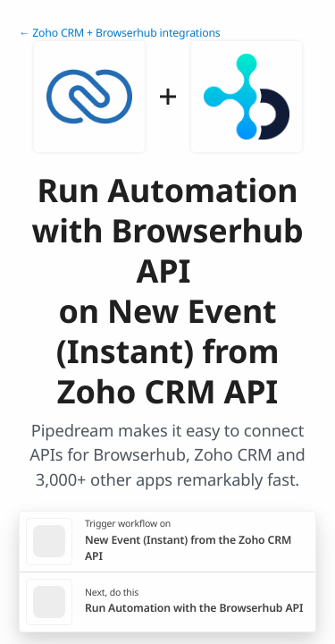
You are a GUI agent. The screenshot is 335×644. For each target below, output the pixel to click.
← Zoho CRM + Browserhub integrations (120, 33)
